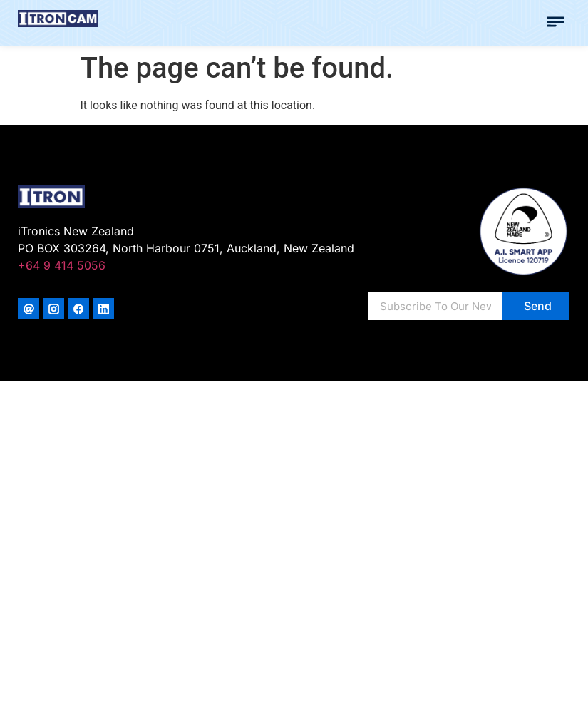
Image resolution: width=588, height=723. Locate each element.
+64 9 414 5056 (62, 265)
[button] (556, 23)
